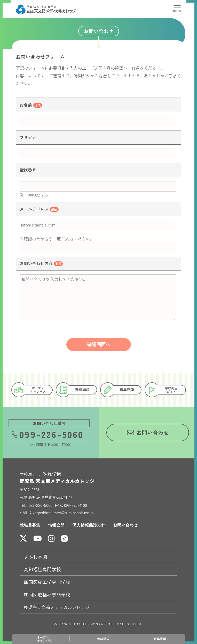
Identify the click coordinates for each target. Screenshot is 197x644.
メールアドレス (34, 209)
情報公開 (56, 525)
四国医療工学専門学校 (47, 582)
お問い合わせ (125, 525)
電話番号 (28, 170)
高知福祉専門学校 (42, 569)
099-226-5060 (47, 434)
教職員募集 (30, 525)
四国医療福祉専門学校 (47, 595)
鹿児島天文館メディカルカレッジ (57, 607)
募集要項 (160, 639)
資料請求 (103, 639)
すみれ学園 (35, 557)
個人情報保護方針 (89, 525)
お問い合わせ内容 (36, 263)
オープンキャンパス (44, 639)
